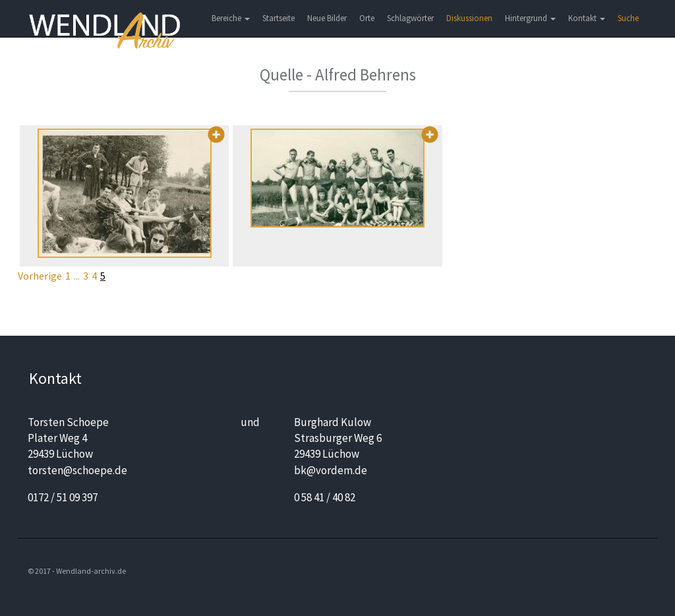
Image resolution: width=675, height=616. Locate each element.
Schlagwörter (410, 18)
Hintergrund (530, 18)
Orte (367, 18)
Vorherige (40, 276)
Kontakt (587, 18)
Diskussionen (469, 18)
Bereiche (231, 18)
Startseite (279, 18)
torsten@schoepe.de (77, 470)
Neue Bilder (327, 18)
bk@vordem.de (331, 470)
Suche (628, 18)
